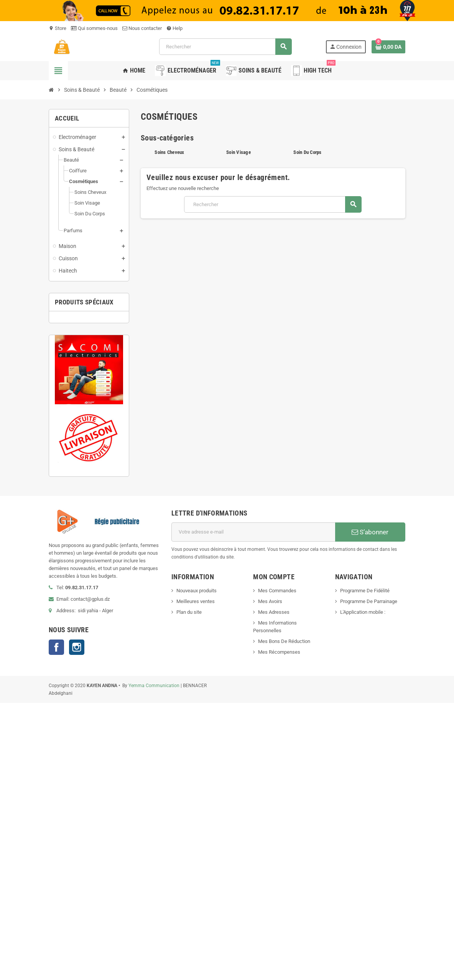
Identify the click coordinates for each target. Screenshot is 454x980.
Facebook (56, 647)
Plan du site (189, 612)
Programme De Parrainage (369, 601)
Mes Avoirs (270, 601)
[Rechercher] (225, 47)
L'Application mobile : (363, 612)
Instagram (77, 647)
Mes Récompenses (279, 652)
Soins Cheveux (169, 152)
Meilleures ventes (196, 601)
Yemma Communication (154, 686)
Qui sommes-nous (94, 28)
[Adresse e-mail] (253, 532)
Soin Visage (239, 152)
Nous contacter (142, 28)
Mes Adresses (274, 612)
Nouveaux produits (197, 591)
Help (174, 28)
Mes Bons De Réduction (284, 641)
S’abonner (370, 532)
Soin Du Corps (307, 152)
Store (58, 28)
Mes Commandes (277, 591)
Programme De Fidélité (365, 591)
